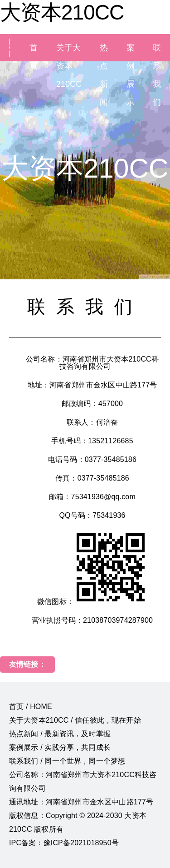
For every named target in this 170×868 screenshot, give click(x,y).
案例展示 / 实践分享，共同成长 (60, 747)
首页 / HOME (31, 707)
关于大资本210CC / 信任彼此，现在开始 (75, 720)
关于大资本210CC (69, 66)
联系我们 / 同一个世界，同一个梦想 (67, 761)
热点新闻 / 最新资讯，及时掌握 (60, 734)
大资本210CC (62, 12)
